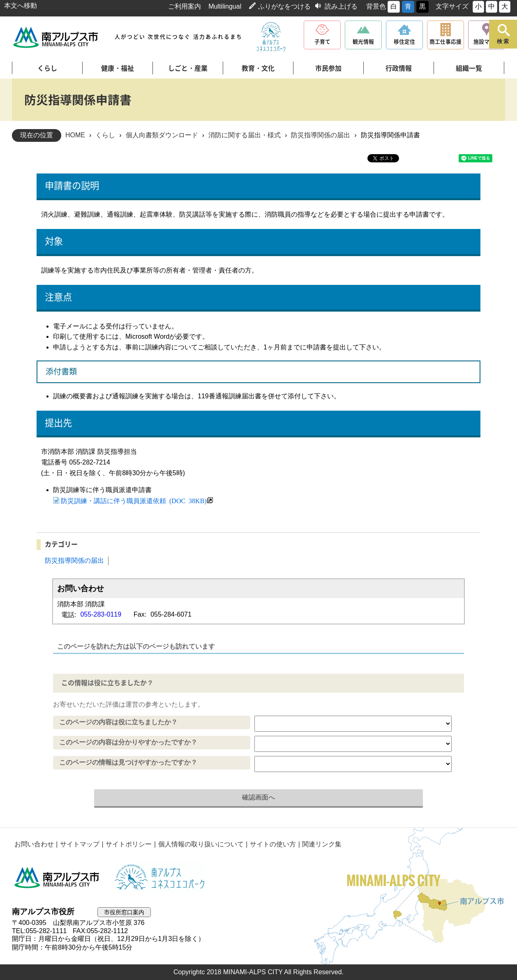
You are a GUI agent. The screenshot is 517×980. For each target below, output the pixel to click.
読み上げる (341, 6)
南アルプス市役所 (57, 878)
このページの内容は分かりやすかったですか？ (128, 742)
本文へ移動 (21, 6)
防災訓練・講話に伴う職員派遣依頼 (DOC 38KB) (134, 500)
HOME (75, 135)
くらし (47, 68)
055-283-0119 (101, 614)
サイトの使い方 (271, 844)
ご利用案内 (185, 6)
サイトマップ (79, 844)
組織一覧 (469, 68)
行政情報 (399, 68)
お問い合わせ (34, 844)
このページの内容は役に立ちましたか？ (118, 722)
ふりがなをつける (284, 6)
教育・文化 (258, 68)
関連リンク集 (319, 844)
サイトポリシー (127, 844)
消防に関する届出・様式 (245, 135)
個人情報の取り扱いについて (199, 844)
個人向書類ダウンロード (162, 135)
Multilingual (225, 6)
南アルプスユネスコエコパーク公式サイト (271, 37)
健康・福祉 (118, 68)
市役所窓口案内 (126, 912)
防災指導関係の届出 (321, 135)
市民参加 (328, 68)
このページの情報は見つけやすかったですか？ (128, 762)
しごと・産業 (188, 68)
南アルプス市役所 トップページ (56, 37)
